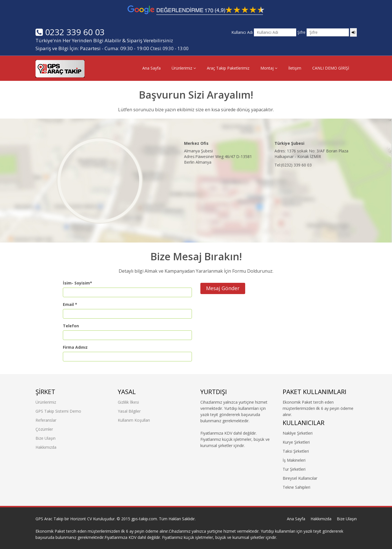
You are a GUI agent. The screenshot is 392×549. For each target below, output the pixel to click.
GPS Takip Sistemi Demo (58, 411)
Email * (70, 304)
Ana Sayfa (151, 68)
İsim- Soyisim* (77, 283)
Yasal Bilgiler (129, 411)
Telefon (71, 326)
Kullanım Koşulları (134, 420)
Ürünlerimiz (184, 68)
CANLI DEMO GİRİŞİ (331, 68)
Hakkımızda (46, 447)
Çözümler (44, 429)
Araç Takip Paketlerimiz (228, 68)
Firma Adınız (75, 347)
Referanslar (46, 420)
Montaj (269, 68)
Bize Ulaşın (46, 438)
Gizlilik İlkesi (128, 402)
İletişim (295, 68)
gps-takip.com (144, 519)
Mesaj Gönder (223, 288)
